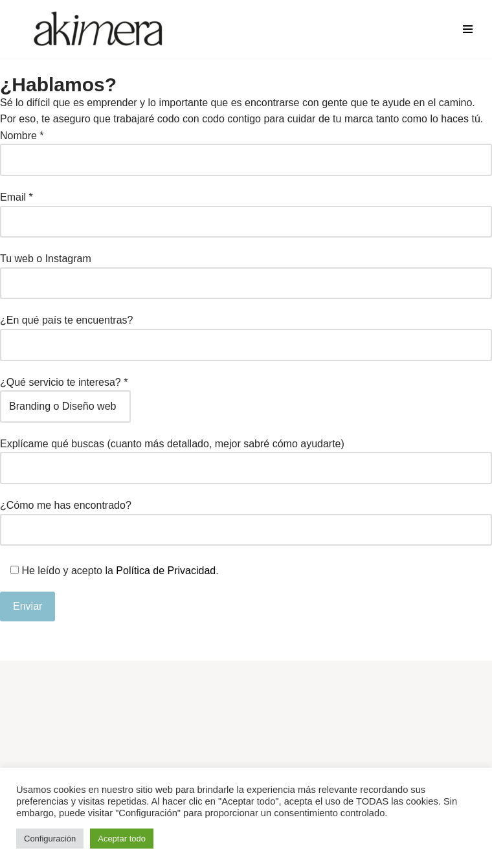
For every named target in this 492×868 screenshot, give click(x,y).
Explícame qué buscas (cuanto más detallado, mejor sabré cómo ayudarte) (246, 456)
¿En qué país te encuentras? (246, 332)
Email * (246, 209)
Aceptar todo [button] (122, 839)
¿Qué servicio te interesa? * (65, 395)
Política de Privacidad (166, 571)
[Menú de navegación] (468, 29)
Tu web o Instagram (246, 271)
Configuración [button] (50, 839)
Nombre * (246, 148)
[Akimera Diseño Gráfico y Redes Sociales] (98, 29)
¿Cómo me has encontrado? (246, 517)
